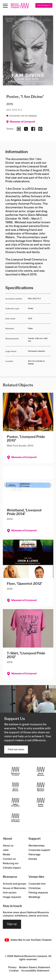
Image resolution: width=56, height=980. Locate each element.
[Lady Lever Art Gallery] (15, 818)
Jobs (6, 850)
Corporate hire (37, 884)
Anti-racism (10, 893)
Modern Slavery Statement (35, 967)
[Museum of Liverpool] (15, 771)
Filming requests (38, 893)
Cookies (14, 971)
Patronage (34, 855)
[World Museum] (41, 771)
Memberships (37, 846)
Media (6, 855)
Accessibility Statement (35, 971)
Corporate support (39, 850)
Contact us (9, 859)
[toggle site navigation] (5, 6)
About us (8, 846)
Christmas (35, 888)
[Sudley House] (41, 802)
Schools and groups (14, 884)
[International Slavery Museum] (15, 787)
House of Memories (14, 888)
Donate (33, 859)
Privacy (12, 967)
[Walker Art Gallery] (15, 802)
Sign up (12, 924)
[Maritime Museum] (41, 787)
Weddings (34, 897)
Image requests (12, 897)
